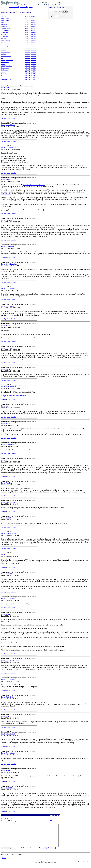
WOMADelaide (6, 194)
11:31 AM (34, 66)
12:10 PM (34, 68)
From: (3, 88)
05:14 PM (34, 18)
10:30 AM (34, 60)
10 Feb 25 (27, 78)
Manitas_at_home (6, 56)
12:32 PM (34, 46)
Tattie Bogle (5, 70)
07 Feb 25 (27, 72)
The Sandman (5, 30)
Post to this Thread (14, 7)
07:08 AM (34, 16)
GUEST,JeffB (5, 18)
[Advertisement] (60, 33)
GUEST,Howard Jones (7, 60)
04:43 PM (34, 74)
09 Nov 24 (27, 48)
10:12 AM (34, 54)
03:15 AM (34, 22)
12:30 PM (34, 44)
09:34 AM (34, 48)
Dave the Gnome (6, 52)
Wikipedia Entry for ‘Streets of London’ (14, 396)
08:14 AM (34, 38)
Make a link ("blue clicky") (47, 852)
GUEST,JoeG (5, 26)
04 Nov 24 (27, 36)
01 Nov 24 (27, 16)
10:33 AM (34, 50)
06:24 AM (34, 34)
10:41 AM (34, 62)
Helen (3, 22)
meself (3, 42)
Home (31, 7)
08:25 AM (34, 40)
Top (5, 118)
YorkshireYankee (6, 28)
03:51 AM (34, 24)
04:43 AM (34, 78)
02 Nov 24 (27, 20)
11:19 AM (34, 64)
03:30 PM (34, 70)
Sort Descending (24, 7)
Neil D (3, 48)
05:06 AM (34, 36)
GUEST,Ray (5, 32)
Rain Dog (4, 50)
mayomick (4, 38)
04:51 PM (34, 76)
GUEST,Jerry (5, 36)
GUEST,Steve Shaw (7, 66)
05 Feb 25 (27, 52)
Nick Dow (4, 24)
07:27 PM (34, 28)
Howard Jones (5, 74)
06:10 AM (34, 26)
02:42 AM (34, 20)
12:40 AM (34, 72)
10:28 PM (34, 30)
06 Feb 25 (27, 60)
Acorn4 (3, 64)
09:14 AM (34, 52)
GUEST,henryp (5, 20)
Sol (2, 58)
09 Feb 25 (27, 74)
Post (2, 118)
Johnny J (4, 16)
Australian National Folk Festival (34, 185)
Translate (14, 118)
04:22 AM (34, 32)
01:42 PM (34, 58)
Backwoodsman (6, 40)
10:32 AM (34, 56)
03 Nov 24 (27, 32)
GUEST (3, 54)
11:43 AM (34, 42)
